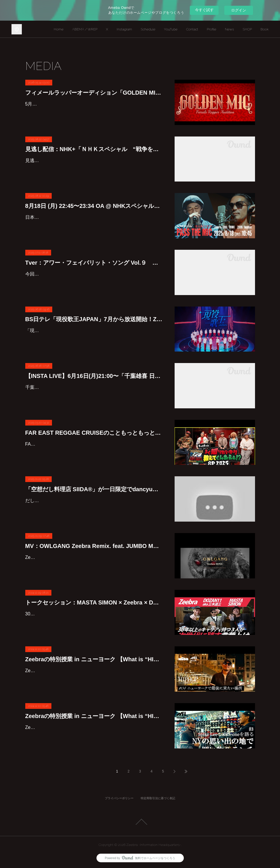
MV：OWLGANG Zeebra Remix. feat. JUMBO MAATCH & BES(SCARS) (94, 546)
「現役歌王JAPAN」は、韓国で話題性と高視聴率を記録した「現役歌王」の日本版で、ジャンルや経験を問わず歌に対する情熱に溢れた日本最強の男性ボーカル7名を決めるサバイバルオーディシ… (94, 339)
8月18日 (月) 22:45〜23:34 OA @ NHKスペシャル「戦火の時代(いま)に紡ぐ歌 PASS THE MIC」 (94, 206)
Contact (192, 29)
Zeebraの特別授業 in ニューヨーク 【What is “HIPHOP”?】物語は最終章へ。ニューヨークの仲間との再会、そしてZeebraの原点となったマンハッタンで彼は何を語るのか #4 (94, 659)
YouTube (171, 29)
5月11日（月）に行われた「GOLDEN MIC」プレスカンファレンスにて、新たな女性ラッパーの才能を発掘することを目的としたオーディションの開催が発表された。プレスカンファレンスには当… (94, 112)
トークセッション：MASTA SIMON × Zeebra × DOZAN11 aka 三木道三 (94, 602)
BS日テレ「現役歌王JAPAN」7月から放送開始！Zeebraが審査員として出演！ (94, 319)
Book (264, 29)
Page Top (140, 822)
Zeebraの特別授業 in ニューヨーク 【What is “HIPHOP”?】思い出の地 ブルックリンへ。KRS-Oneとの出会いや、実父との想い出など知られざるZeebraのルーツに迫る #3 (94, 716)
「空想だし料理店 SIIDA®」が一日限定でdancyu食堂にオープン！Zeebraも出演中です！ (94, 489)
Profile (212, 29)
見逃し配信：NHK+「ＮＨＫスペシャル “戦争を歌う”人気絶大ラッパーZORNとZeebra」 (94, 149)
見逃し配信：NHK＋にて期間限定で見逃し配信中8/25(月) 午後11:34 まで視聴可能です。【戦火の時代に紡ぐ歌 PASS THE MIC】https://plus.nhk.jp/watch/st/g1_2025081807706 (90, 169)
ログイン (239, 10)
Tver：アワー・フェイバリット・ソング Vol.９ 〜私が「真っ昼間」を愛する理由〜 (94, 263)
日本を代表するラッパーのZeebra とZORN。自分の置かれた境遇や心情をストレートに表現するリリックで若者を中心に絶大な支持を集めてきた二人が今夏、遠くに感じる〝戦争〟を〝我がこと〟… (94, 226)
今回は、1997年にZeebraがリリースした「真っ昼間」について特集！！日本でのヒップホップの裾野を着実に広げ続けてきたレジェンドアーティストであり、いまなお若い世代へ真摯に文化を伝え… (94, 282)
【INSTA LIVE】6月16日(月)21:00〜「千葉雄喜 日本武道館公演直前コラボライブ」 (94, 376)
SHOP (247, 29)
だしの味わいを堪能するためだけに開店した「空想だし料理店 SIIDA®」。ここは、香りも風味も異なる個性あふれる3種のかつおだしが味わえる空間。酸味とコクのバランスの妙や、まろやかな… (94, 509)
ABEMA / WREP (85, 29)
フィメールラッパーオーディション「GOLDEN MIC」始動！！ (94, 93)
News (229, 29)
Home (59, 29)
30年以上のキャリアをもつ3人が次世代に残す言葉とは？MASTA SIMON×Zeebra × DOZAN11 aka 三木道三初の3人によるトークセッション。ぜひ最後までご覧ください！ (93, 622)
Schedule (148, 29)
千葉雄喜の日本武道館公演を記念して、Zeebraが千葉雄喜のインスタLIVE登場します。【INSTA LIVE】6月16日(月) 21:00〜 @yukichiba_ (92, 396)
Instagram (124, 29)
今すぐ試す (204, 10)
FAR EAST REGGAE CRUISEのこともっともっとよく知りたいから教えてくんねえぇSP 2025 (94, 433)
